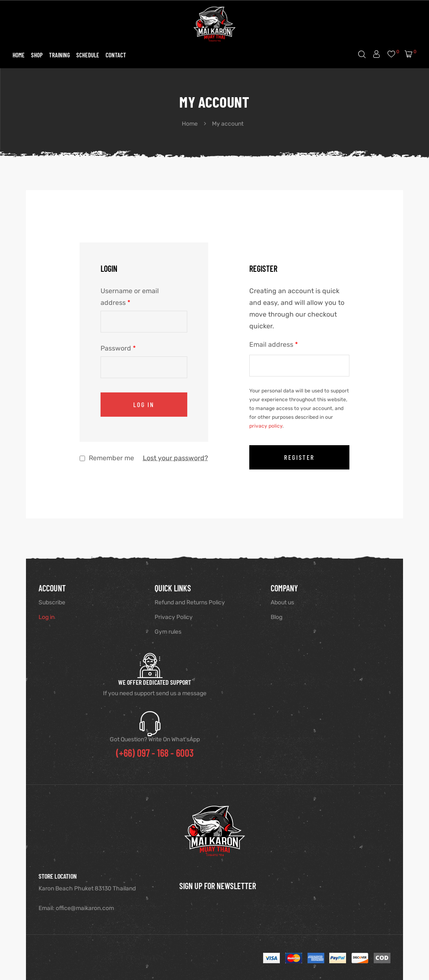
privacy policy (266, 426)
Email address (274, 344)
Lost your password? (176, 458)
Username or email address (130, 297)
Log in (144, 404)
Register (299, 457)
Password (118, 348)
